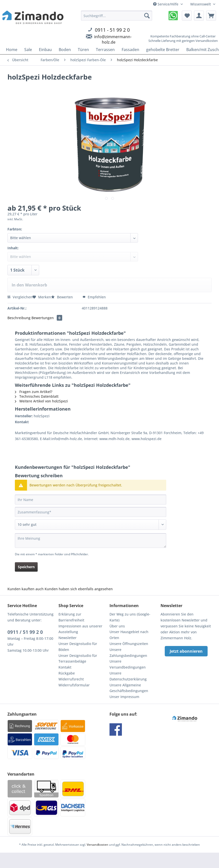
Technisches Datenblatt (37, 396)
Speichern (26, 567)
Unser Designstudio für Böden (78, 647)
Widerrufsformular (74, 685)
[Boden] (65, 50)
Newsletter (68, 638)
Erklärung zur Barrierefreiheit (71, 617)
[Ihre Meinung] (91, 541)
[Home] (12, 50)
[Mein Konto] (199, 16)
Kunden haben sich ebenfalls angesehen (79, 589)
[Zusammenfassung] (91, 512)
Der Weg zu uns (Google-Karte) (130, 617)
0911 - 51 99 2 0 (112, 30)
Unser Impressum (124, 697)
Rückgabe (67, 673)
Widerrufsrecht (71, 679)
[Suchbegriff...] (117, 16)
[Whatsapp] (173, 16)
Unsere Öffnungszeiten (129, 644)
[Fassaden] (130, 50)
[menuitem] (117, 33)
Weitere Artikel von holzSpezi (41, 401)
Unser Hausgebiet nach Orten (129, 635)
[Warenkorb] (211, 16)
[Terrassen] (105, 50)
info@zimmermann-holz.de (113, 39)
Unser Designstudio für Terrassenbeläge (78, 658)
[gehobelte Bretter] (163, 50)
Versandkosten (97, 845)
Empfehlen (94, 297)
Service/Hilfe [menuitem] (166, 4)
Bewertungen (47, 318)
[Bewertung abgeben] (91, 525)
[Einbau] (45, 50)
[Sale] (28, 50)
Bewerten (62, 297)
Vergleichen (20, 297)
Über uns (117, 626)
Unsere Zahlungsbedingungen (128, 653)
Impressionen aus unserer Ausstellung (80, 629)
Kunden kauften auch (26, 589)
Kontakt (65, 667)
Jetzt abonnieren (186, 651)
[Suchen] (147, 16)
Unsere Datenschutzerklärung (128, 676)
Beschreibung (19, 318)
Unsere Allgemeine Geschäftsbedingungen (129, 688)
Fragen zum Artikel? (34, 392)
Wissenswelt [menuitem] (201, 4)
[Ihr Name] (91, 500)
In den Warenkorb (29, 285)
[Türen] (83, 50)
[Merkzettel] (187, 16)
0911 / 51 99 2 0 (25, 632)
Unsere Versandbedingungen (128, 664)
